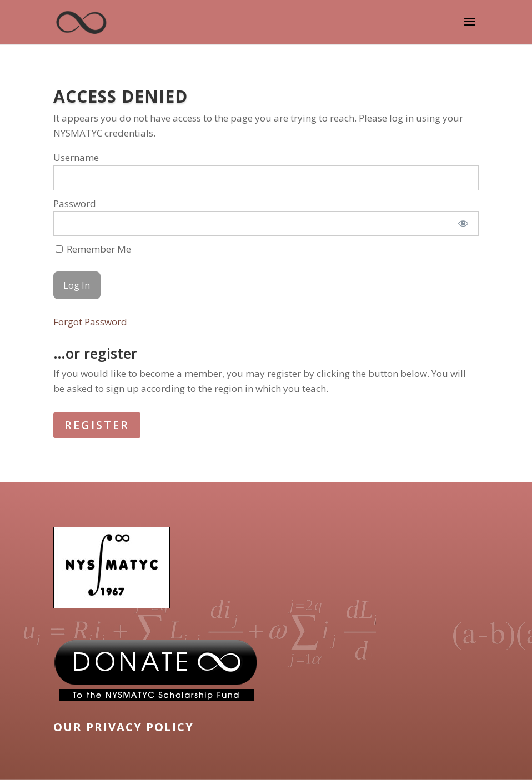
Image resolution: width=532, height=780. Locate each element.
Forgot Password (90, 322)
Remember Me (93, 249)
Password (75, 203)
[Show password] (463, 223)
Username (76, 157)
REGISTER (97, 425)
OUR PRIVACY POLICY (124, 727)
